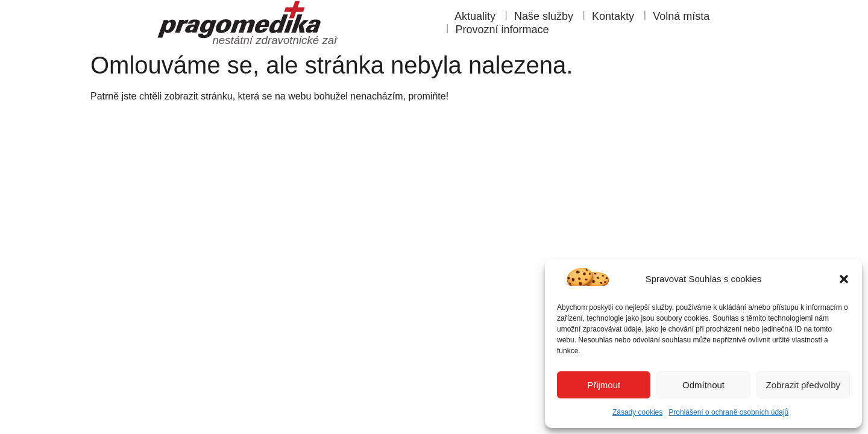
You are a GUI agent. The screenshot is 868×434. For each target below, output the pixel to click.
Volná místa (681, 16)
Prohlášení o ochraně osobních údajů (728, 412)
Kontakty (613, 16)
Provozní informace (502, 30)
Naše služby (544, 16)
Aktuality (475, 16)
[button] (844, 279)
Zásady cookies (637, 412)
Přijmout (604, 385)
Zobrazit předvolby (803, 385)
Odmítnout (703, 385)
